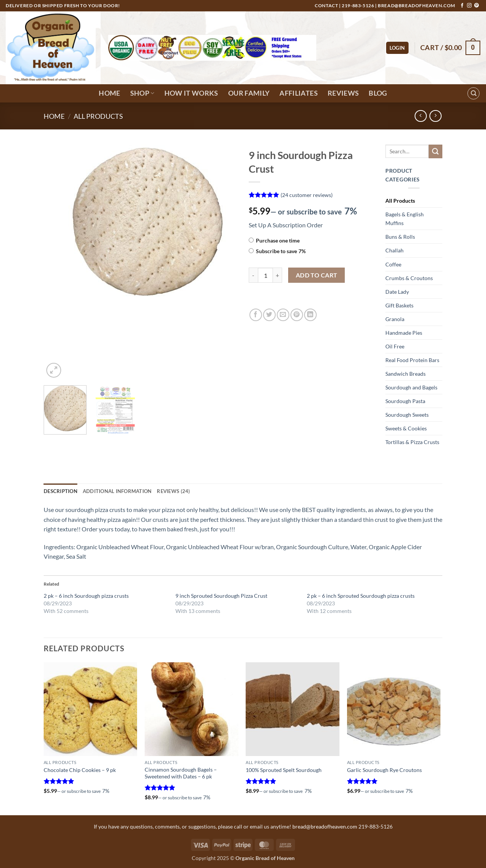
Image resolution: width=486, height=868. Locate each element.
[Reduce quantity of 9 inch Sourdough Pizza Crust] (253, 275)
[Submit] (436, 151)
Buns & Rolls (400, 237)
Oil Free (395, 346)
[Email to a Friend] (283, 315)
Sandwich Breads (406, 374)
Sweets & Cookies (406, 428)
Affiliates (299, 93)
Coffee (393, 264)
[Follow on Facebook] (462, 6)
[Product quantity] (265, 275)
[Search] (473, 93)
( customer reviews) (307, 195)
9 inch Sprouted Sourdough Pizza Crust (221, 596)
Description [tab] (61, 491)
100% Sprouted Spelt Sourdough (284, 770)
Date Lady (397, 292)
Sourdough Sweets (407, 415)
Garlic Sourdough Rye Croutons (384, 770)
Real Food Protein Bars (412, 360)
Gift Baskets (399, 305)
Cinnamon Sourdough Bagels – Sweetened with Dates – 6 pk (181, 773)
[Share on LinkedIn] (310, 315)
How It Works (191, 93)
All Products (98, 116)
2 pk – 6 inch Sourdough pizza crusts (86, 596)
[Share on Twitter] (269, 315)
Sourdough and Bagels (411, 387)
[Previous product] (435, 116)
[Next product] (421, 116)
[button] (397, 48)
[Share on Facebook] (256, 315)
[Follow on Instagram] (469, 6)
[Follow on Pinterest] (477, 6)
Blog (378, 93)
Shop (142, 93)
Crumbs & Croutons (409, 278)
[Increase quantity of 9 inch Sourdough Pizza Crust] (278, 275)
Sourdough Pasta (405, 401)
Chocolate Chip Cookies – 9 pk (80, 770)
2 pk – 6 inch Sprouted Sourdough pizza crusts (361, 596)
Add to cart (317, 275)
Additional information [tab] (117, 491)
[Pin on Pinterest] (297, 315)
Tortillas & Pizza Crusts (412, 442)
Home (109, 93)
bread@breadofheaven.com (417, 6)
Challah (394, 250)
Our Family (249, 93)
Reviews (343, 93)
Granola (395, 319)
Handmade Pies (404, 333)
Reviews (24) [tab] (173, 491)
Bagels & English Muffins (405, 219)
